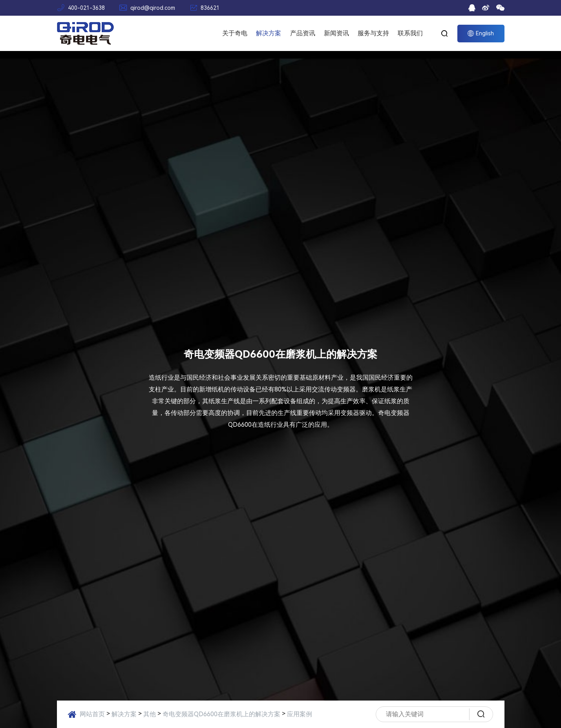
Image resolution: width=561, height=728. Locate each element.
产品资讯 (303, 33)
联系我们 (410, 33)
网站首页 (92, 714)
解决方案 (269, 33)
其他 (150, 714)
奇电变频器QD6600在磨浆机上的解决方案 (221, 714)
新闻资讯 (336, 33)
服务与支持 (373, 33)
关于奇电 (235, 33)
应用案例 (300, 714)
